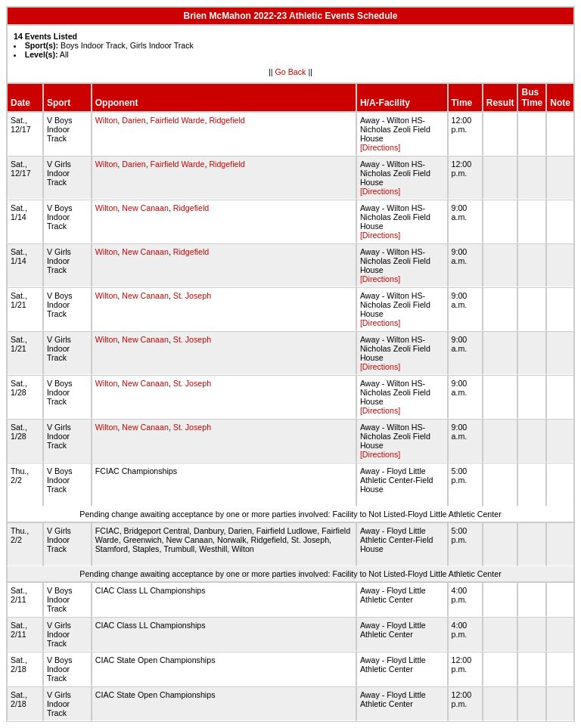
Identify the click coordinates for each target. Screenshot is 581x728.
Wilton (107, 120)
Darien (134, 120)
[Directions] (380, 147)
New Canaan (145, 208)
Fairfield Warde (178, 120)
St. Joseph (192, 296)
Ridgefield (227, 120)
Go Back (291, 72)
